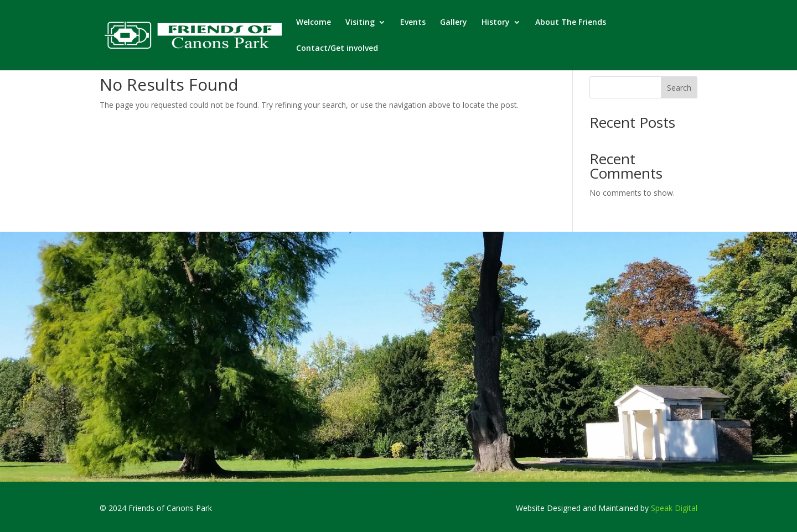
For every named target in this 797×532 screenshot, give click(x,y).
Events (413, 23)
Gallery (454, 23)
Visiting (360, 23)
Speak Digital (674, 508)
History (496, 23)
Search (679, 88)
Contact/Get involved (337, 49)
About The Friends (571, 23)
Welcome (314, 23)
